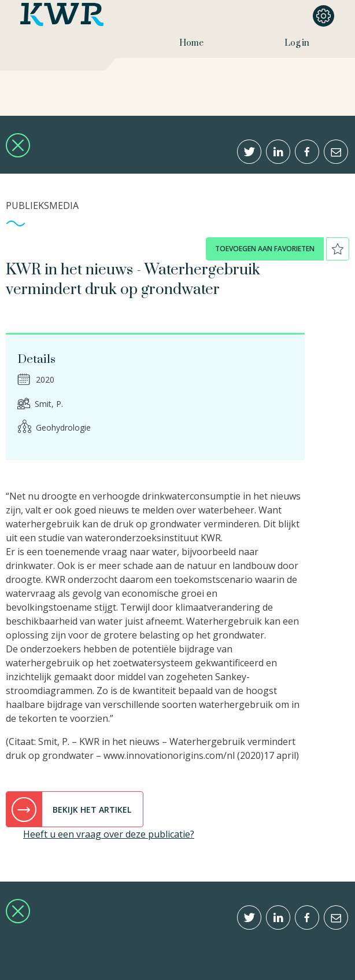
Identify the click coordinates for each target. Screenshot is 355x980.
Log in (297, 43)
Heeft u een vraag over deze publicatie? (109, 834)
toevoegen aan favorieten (265, 249)
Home (191, 43)
